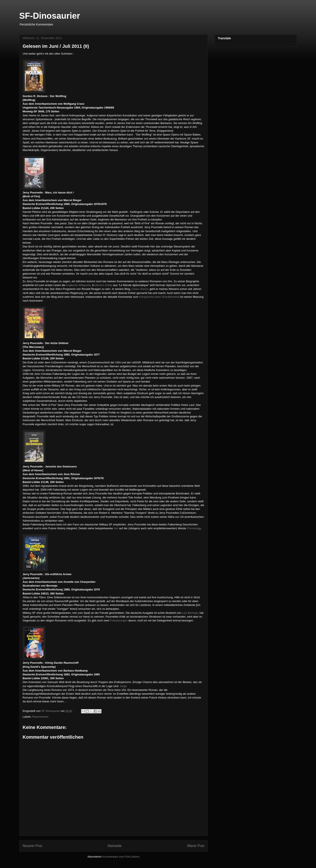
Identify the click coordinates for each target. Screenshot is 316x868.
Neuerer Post (32, 846)
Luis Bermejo (190, 613)
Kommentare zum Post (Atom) (121, 857)
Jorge (123, 686)
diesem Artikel (104, 285)
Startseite (115, 846)
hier (116, 528)
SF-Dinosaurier (50, 16)
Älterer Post (196, 846)
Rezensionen (40, 717)
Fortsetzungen (119, 620)
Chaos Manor (140, 289)
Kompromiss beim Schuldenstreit (159, 297)
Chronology (194, 528)
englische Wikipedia (78, 285)
